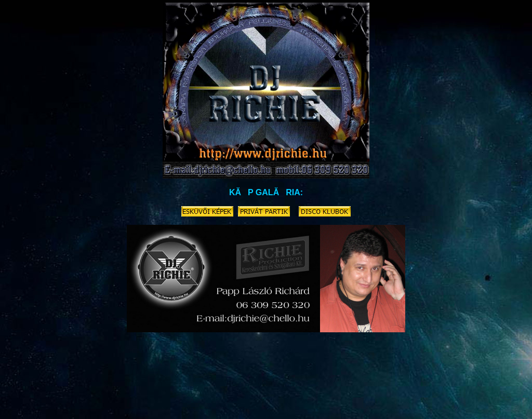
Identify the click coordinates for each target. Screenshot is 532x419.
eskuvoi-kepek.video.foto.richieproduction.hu (441, 391)
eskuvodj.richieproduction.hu (281, 402)
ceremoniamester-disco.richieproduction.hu (330, 391)
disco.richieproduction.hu (119, 385)
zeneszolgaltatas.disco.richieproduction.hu (205, 385)
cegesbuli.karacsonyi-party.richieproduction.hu (377, 402)
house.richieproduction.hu (258, 408)
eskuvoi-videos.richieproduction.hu (363, 396)
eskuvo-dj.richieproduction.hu (48, 385)
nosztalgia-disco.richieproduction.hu (157, 391)
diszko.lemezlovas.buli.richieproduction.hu (72, 396)
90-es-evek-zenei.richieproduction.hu (338, 408)
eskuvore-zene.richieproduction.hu (180, 408)
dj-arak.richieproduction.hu (160, 396)
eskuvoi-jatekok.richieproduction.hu (453, 396)
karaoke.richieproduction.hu (239, 391)
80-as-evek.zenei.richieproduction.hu (475, 385)
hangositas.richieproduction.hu (424, 408)
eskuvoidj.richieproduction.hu (474, 402)
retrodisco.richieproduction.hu (72, 391)
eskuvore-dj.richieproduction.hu (388, 385)
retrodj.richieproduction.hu (102, 408)
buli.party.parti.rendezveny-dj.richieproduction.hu (256, 396)
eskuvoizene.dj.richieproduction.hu (304, 385)
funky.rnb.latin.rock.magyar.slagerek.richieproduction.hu (173, 402)
